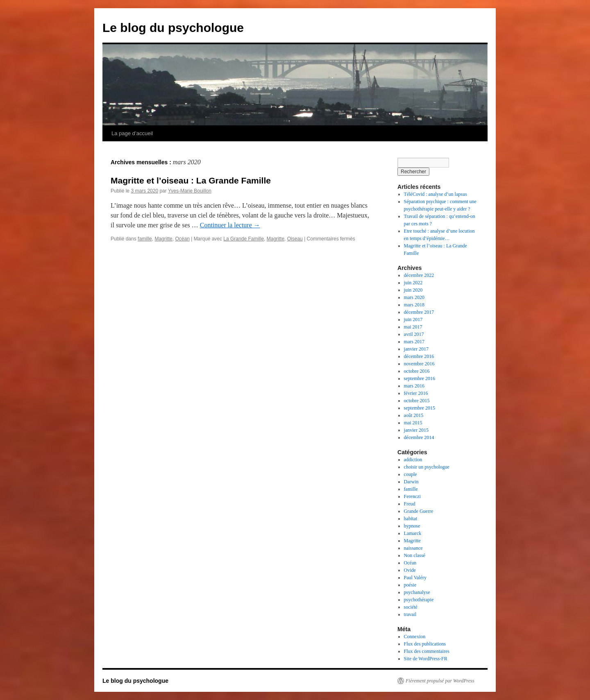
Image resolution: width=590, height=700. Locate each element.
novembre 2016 (419, 364)
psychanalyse (417, 592)
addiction (413, 460)
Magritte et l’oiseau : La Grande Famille (191, 180)
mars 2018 (414, 305)
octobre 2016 (417, 371)
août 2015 (414, 415)
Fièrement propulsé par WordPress (440, 681)
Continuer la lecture (230, 225)
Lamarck (413, 533)
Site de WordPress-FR (426, 659)
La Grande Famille (244, 239)
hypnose (412, 526)
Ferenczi (412, 496)
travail (410, 614)
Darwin (411, 482)
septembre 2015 (420, 408)
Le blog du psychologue (173, 28)
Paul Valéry (415, 578)
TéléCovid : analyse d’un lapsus (436, 194)
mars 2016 (414, 386)
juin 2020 (413, 290)
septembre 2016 (420, 378)
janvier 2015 (416, 430)
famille (145, 239)
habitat (411, 519)
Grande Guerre (419, 511)
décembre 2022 (419, 275)
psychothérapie (419, 600)
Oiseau (295, 239)
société (411, 607)
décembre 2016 (419, 356)
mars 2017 (414, 342)
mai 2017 (413, 327)
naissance (413, 548)
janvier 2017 (416, 349)
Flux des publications (425, 644)
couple (411, 474)
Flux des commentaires (427, 651)
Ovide (410, 570)
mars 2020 (414, 297)
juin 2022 (413, 283)
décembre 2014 (419, 437)
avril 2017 (414, 334)
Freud (410, 504)
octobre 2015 (417, 401)
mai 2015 (413, 423)
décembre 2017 (419, 312)
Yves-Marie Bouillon (190, 191)
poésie (410, 585)
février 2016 (416, 393)
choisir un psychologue (427, 467)
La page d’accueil (132, 133)
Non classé (415, 555)
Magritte (163, 239)
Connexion (415, 637)
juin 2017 (413, 319)
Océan (182, 239)
